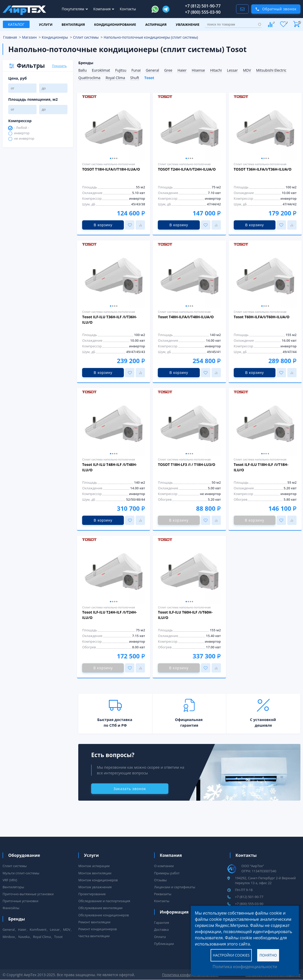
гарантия (189, 725)
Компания (103, 9)
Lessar (232, 70)
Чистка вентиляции (94, 936)
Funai (136, 70)
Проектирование (92, 894)
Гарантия (162, 923)
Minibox (9, 937)
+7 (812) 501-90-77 (203, 6)
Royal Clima (115, 78)
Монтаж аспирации (94, 866)
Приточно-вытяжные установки (28, 894)
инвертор (22, 133)
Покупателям (73, 9)
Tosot (149, 78)
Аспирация (156, 24)
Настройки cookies (231, 955)
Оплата (160, 937)
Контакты (128, 9)
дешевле (263, 725)
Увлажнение (188, 24)
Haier (182, 70)
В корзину (103, 225)
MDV (247, 70)
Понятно (268, 955)
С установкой (263, 720)
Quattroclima (89, 78)
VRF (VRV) (10, 880)
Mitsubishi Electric (271, 70)
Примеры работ (167, 873)
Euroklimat (101, 70)
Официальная (189, 720)
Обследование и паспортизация (104, 901)
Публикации (164, 944)
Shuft (135, 78)
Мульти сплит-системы (21, 873)
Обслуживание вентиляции (100, 908)
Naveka (24, 937)
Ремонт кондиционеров (97, 929)
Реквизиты (163, 894)
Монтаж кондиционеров (98, 880)
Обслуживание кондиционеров (103, 915)
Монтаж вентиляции (95, 873)
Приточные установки (20, 901)
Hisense (198, 70)
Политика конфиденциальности (245, 967)
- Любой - (21, 128)
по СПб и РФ (115, 725)
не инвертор (24, 139)
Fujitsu (121, 70)
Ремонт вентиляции (94, 922)
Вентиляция (73, 24)
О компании (164, 866)
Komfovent (38, 929)
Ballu (82, 70)
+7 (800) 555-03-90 (203, 12)
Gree (168, 70)
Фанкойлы (11, 908)
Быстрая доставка (115, 720)
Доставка (162, 929)
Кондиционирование (115, 24)
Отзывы (161, 880)
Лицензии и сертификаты (175, 887)
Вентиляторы (13, 887)
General (152, 70)
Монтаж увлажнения (95, 887)
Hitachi (216, 70)
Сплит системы (15, 866)
